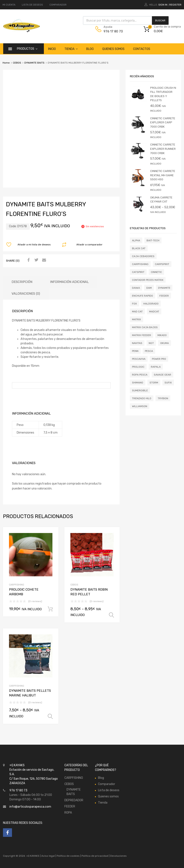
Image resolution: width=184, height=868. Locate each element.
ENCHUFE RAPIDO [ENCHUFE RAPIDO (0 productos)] (142, 296)
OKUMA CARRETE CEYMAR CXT (161, 200)
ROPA (68, 813)
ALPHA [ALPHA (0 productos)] (136, 240)
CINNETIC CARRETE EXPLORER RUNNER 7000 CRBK (163, 149)
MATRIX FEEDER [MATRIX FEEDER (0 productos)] (142, 335)
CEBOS (17, 63)
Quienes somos (113, 49)
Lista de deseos (109, 790)
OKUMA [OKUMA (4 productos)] (165, 343)
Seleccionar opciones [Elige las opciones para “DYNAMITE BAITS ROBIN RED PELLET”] (111, 615)
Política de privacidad (95, 856)
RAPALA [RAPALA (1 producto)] (156, 367)
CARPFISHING (17, 585)
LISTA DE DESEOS (32, 5)
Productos (27, 49)
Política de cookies (68, 856)
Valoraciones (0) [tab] (26, 294)
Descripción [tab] (22, 282)
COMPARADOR (58, 5)
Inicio (52, 49)
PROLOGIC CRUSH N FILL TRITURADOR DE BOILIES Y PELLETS (163, 94)
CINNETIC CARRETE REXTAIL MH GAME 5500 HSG (163, 175)
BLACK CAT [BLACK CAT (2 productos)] (139, 248)
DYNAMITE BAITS (34, 63)
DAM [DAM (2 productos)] (149, 288)
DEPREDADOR (74, 800)
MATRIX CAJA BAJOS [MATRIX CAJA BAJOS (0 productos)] (145, 327)
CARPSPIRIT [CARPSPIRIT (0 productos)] (162, 264)
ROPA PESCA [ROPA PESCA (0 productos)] (140, 375)
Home (6, 63)
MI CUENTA (9, 5)
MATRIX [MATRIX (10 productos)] (137, 319)
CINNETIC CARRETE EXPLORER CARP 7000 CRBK (163, 122)
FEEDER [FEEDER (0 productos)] (164, 296)
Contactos (142, 49)
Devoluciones (118, 856)
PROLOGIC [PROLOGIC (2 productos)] (138, 367)
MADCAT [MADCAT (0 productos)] (154, 312)
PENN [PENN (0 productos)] (135, 351)
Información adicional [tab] (69, 282)
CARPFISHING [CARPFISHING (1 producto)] (140, 264)
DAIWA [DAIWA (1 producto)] (136, 288)
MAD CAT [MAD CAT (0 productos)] (137, 312)
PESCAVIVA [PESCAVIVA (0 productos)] (139, 359)
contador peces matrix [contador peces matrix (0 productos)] (148, 280)
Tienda (71, 49)
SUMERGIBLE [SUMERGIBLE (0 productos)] (140, 390)
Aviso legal (48, 856)
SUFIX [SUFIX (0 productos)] (168, 383)
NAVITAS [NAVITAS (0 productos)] (137, 343)
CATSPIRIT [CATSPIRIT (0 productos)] (138, 272)
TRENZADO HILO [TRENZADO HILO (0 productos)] (142, 398)
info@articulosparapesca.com (30, 807)
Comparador (107, 784)
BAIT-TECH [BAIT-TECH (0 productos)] (153, 240)
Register (175, 5)
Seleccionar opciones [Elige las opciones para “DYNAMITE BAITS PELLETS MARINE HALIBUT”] (50, 717)
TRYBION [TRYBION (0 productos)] (163, 398)
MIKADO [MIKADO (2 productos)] (162, 335)
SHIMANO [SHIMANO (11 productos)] (138, 383)
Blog (90, 49)
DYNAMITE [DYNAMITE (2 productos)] (164, 288)
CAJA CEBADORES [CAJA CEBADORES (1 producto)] (143, 256)
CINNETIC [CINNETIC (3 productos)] (156, 272)
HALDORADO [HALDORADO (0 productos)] (151, 304)
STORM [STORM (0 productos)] (154, 383)
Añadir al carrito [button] (50, 609)
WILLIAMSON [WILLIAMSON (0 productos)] (140, 406)
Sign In (163, 5)
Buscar (160, 20)
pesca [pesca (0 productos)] (149, 351)
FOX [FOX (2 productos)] (134, 304)
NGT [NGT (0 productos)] (151, 343)
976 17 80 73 (113, 31)
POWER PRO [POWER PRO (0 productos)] (159, 359)
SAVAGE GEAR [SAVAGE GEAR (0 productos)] (162, 375)
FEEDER (70, 806)
